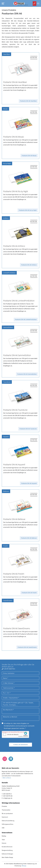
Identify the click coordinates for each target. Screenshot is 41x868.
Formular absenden (20, 745)
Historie (4, 843)
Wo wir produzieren (7, 813)
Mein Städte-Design (7, 857)
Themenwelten (6, 810)
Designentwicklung (7, 850)
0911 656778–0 (7, 794)
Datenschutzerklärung (8, 821)
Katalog (4, 836)
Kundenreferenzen (7, 847)
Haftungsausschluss (8, 824)
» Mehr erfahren (6, 778)
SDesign (24, 866)
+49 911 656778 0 (8, 669)
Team (3, 840)
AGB (3, 828)
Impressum (5, 817)
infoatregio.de (8, 798)
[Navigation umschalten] (3, 4)
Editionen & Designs (7, 854)
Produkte (4, 806)
